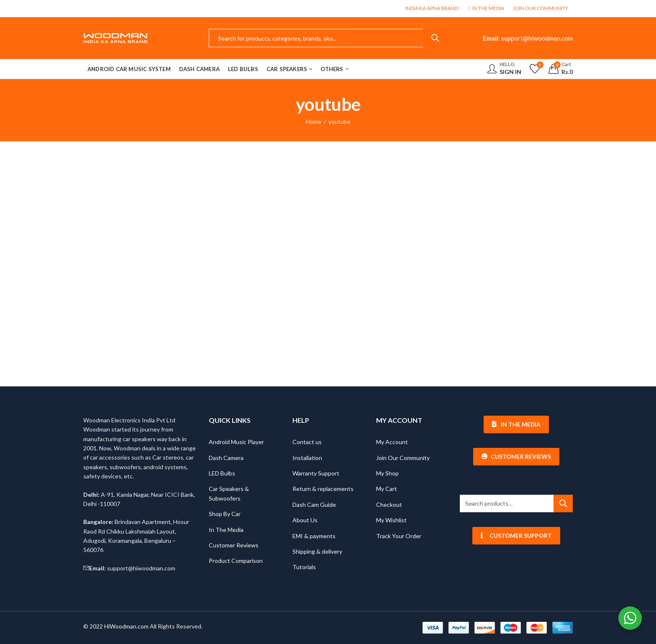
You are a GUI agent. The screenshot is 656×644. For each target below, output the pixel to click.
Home (314, 121)
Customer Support (516, 535)
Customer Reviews (234, 545)
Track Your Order (399, 536)
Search (435, 38)
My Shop (387, 473)
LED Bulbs (222, 473)
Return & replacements (323, 489)
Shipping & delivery (317, 551)
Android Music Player (236, 442)
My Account (392, 442)
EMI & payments (314, 536)
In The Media (226, 530)
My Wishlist (391, 520)
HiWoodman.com (126, 626)
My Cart (387, 489)
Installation (307, 458)
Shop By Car (225, 514)
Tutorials (304, 567)
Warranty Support (316, 473)
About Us (305, 520)
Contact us (307, 442)
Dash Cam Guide (314, 505)
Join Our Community (403, 458)
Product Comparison (236, 561)
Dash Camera (226, 458)
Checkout (389, 505)
